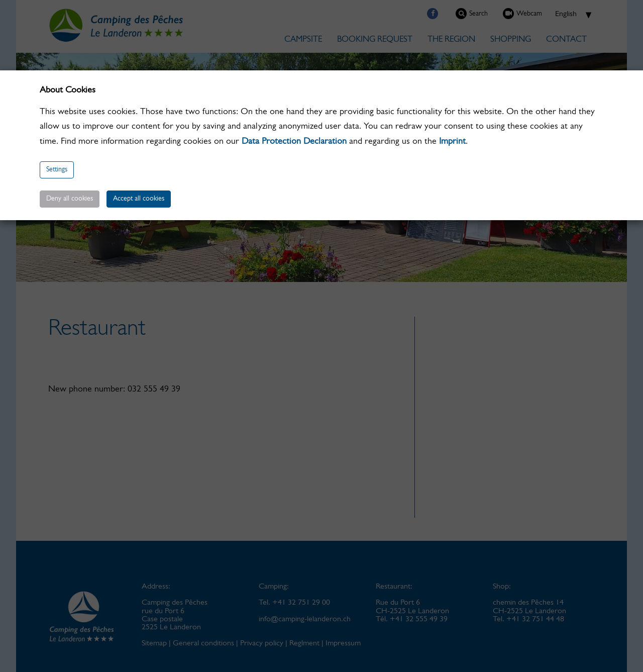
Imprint (452, 141)
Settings (57, 170)
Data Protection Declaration (294, 141)
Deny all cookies (70, 199)
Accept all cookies (139, 199)
